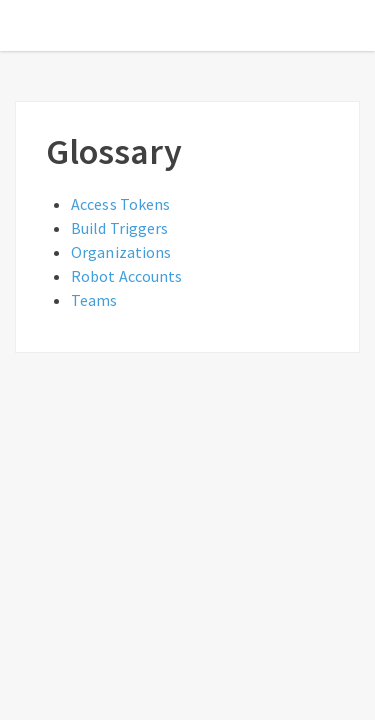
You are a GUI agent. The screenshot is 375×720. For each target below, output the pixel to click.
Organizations (121, 252)
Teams (94, 300)
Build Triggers (119, 228)
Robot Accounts (126, 276)
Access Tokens (120, 204)
